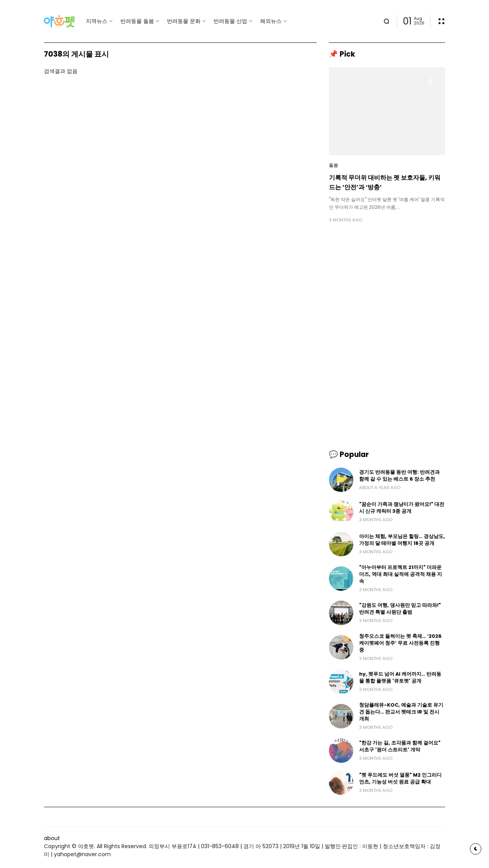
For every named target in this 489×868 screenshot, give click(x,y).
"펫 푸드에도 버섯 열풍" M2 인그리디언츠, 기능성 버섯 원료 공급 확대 (400, 778)
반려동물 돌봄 (137, 21)
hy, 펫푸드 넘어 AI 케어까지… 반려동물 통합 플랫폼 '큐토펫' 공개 (400, 677)
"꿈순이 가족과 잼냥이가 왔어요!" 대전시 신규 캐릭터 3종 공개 (402, 508)
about (52, 838)
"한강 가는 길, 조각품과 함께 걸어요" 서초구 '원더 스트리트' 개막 (400, 746)
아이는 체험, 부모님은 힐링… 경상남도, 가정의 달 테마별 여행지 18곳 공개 (402, 540)
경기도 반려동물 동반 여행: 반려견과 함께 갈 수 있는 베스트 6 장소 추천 (399, 475)
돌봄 (334, 165)
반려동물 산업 (230, 21)
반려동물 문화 (184, 21)
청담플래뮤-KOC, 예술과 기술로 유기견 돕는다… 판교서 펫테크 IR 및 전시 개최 (401, 712)
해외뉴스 (271, 21)
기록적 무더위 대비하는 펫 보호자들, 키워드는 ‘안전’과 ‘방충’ (385, 182)
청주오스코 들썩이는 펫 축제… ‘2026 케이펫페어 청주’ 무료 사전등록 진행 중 (400, 643)
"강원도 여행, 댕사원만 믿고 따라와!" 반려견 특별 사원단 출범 (400, 609)
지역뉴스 (97, 21)
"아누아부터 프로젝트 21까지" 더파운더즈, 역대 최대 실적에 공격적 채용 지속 (401, 574)
